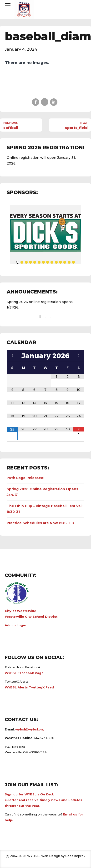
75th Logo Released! (25, 478)
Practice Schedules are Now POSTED (40, 523)
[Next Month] (79, 356)
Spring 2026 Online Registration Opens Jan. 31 (42, 492)
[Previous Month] (12, 356)
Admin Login (15, 625)
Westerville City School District (31, 617)
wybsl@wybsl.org (30, 729)
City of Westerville (20, 611)
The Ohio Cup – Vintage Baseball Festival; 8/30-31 (45, 509)
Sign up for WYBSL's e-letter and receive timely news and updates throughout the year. (43, 800)
